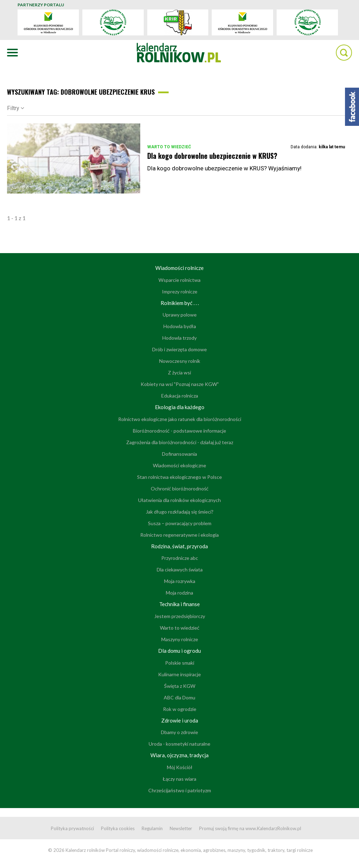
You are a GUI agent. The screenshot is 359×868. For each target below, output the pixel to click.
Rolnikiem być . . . (180, 303)
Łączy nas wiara (179, 779)
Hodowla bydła (180, 326)
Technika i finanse (179, 604)
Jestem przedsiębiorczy (180, 616)
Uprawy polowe (180, 315)
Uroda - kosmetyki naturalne (179, 744)
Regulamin (152, 828)
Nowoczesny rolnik (180, 361)
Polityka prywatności (72, 828)
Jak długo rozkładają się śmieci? (180, 512)
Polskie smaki (180, 663)
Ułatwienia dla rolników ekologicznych (179, 500)
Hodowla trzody (179, 338)
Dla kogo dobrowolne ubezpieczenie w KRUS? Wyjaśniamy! (224, 168)
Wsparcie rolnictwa (179, 280)
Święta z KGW (180, 686)
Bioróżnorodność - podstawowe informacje (179, 431)
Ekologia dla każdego (180, 407)
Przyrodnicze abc (180, 558)
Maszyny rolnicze (180, 639)
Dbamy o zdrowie (179, 732)
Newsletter (181, 828)
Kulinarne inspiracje (179, 674)
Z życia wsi (179, 372)
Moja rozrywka (180, 581)
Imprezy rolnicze (180, 291)
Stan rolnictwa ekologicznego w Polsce (179, 477)
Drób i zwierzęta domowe (179, 349)
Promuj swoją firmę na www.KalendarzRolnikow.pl (250, 828)
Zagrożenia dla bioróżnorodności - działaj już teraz (180, 442)
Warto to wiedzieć (169, 147)
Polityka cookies (118, 828)
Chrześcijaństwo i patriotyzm (180, 790)
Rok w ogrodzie (180, 709)
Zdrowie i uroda (180, 720)
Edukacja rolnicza (180, 396)
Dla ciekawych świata (180, 569)
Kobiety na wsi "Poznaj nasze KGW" (180, 384)
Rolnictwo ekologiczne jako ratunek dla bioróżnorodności (180, 419)
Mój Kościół (180, 767)
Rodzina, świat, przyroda (179, 546)
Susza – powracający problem (180, 523)
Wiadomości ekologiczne (179, 465)
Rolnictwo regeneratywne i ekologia (179, 535)
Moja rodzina (179, 593)
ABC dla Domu (179, 697)
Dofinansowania (179, 454)
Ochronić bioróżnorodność (180, 489)
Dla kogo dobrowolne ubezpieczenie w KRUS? (212, 156)
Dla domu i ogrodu (179, 651)
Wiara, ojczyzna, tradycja (179, 755)
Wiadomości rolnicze (179, 268)
